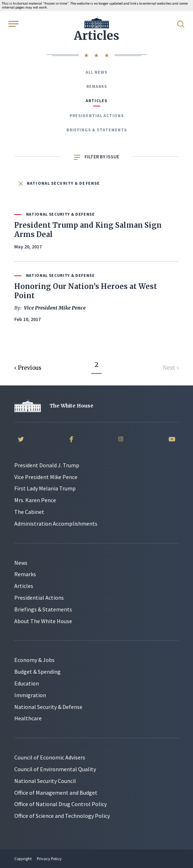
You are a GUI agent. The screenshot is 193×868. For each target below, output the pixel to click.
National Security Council (45, 781)
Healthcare (28, 718)
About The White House (43, 621)
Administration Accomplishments (56, 524)
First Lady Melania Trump (45, 488)
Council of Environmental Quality (55, 769)
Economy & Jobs (34, 660)
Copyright (23, 859)
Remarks (97, 86)
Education (27, 683)
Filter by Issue (96, 157)
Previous (30, 368)
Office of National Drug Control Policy (60, 804)
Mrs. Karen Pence (35, 500)
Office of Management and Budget (56, 793)
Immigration (30, 695)
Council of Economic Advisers (50, 757)
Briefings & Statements (97, 130)
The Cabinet (29, 512)
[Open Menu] (13, 23)
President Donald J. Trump (47, 465)
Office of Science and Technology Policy (62, 816)
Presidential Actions (97, 115)
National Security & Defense (59, 183)
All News (96, 72)
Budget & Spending (37, 672)
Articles (96, 101)
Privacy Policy (49, 859)
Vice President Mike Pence (46, 477)
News (21, 563)
